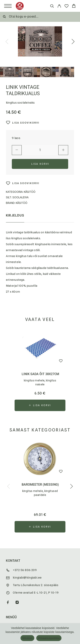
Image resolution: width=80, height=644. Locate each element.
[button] (40, 310)
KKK (9, 575)
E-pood (12, 531)
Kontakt (13, 582)
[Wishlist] (67, 7)
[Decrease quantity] (17, 150)
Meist (11, 605)
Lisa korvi (40, 164)
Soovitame (15, 546)
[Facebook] (8, 507)
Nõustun (27, 638)
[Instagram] (17, 507)
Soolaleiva (20, 197)
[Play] (9, 72)
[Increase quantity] (63, 150)
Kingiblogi (15, 553)
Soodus (13, 538)
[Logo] (20, 6)
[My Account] (59, 7)
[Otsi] (52, 7)
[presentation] (7, 42)
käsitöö (22, 203)
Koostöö (14, 590)
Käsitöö (30, 192)
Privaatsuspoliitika (49, 638)
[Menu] (8, 6)
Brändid (13, 597)
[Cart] (74, 6)
